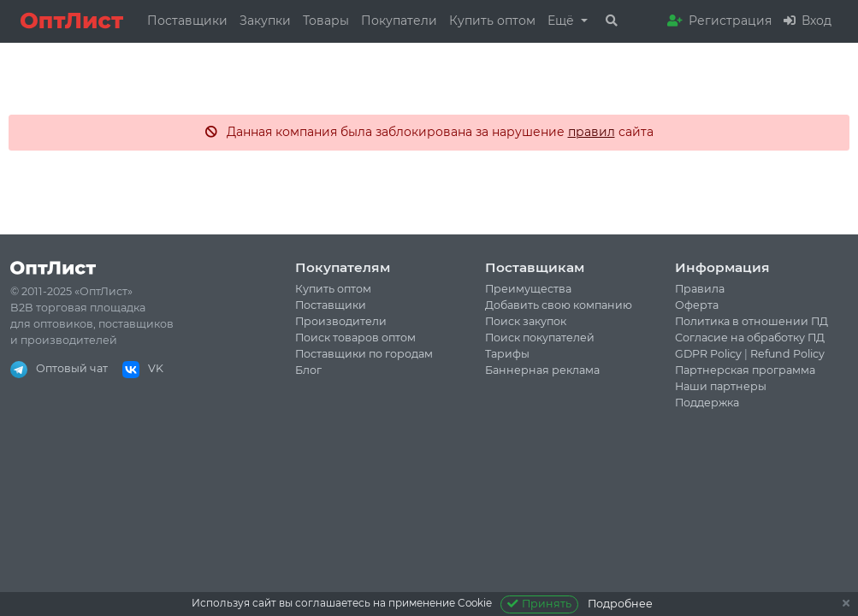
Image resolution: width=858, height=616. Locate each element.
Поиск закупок (526, 321)
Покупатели (399, 21)
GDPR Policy (708, 354)
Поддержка (707, 403)
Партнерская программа (745, 370)
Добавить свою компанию (559, 305)
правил (592, 132)
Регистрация (719, 21)
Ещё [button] (562, 21)
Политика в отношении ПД (751, 321)
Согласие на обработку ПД (750, 338)
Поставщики (187, 21)
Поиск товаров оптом (355, 338)
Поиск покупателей (540, 338)
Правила (700, 289)
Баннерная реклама (542, 370)
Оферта (697, 305)
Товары (326, 21)
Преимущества (528, 289)
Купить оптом (492, 21)
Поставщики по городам (364, 354)
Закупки (265, 21)
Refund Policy (787, 354)
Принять (539, 604)
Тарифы (507, 354)
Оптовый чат (59, 368)
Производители (341, 321)
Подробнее (620, 604)
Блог (308, 370)
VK (143, 368)
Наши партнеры (721, 386)
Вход (808, 21)
